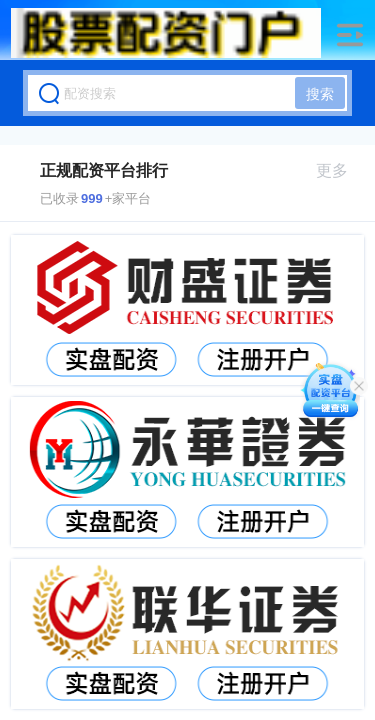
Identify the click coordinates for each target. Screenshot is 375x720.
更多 (340, 170)
